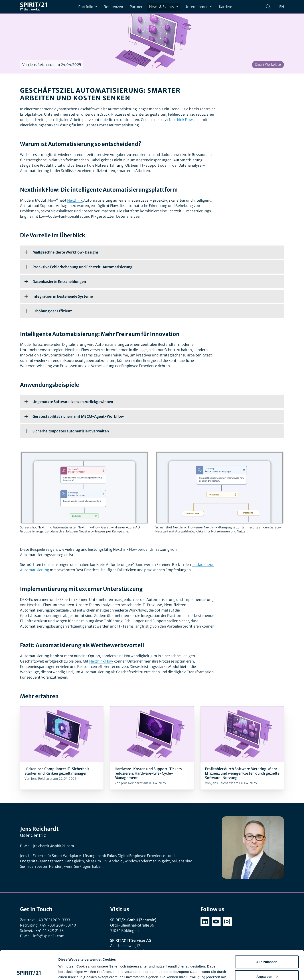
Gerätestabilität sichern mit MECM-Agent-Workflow (74, 416)
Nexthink (75, 200)
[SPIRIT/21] (33, 7)
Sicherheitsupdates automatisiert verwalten (67, 431)
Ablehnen (267, 962)
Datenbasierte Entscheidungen (55, 282)
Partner (136, 7)
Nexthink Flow (181, 120)
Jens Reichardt (42, 65)
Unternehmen (198, 7)
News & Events (163, 7)
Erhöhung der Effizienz (48, 311)
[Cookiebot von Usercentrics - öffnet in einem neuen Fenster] (29, 971)
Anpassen (267, 948)
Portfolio (88, 7)
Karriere (226, 7)
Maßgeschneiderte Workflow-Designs (62, 252)
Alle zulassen (267, 933)
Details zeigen (70, 971)
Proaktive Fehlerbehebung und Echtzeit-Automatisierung (78, 267)
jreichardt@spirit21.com (54, 846)
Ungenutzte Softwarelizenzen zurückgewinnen (69, 402)
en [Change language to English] (282, 7)
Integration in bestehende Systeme (59, 296)
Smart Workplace (268, 65)
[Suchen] (268, 7)
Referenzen (113, 7)
